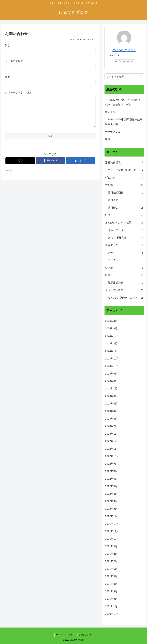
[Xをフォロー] (120, 61)
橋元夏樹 (110, 112)
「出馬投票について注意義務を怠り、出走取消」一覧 (123, 102)
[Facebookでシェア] (50, 166)
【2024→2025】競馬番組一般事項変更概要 (124, 122)
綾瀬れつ (110, 139)
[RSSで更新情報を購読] (132, 61)
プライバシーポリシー (66, 635)
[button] (141, 77)
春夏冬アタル (113, 132)
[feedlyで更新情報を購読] (128, 61)
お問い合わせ (85, 635)
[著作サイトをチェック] (116, 61)
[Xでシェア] (20, 166)
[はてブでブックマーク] (80, 166)
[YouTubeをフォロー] (124, 61)
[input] (124, 77)
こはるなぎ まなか (124, 50)
